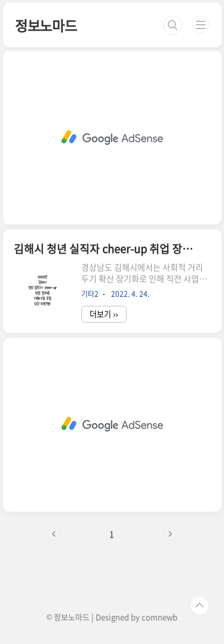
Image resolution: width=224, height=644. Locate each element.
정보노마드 (46, 25)
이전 (54, 534)
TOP (200, 606)
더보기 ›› (104, 314)
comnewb (159, 617)
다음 (170, 534)
